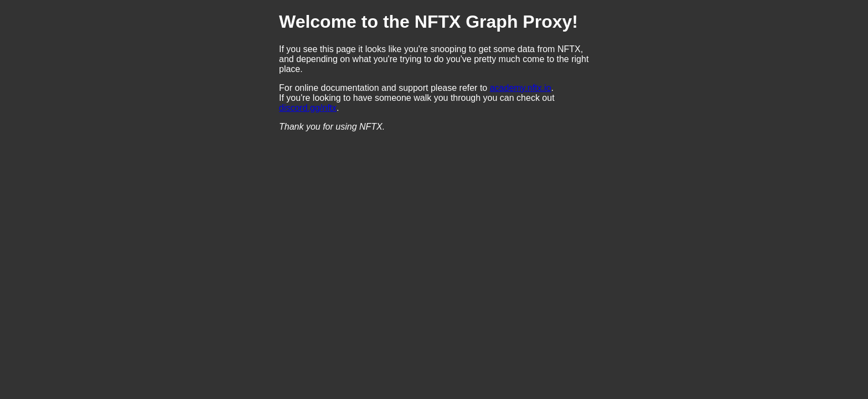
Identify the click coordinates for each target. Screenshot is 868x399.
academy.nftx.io (521, 88)
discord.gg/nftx (308, 108)
